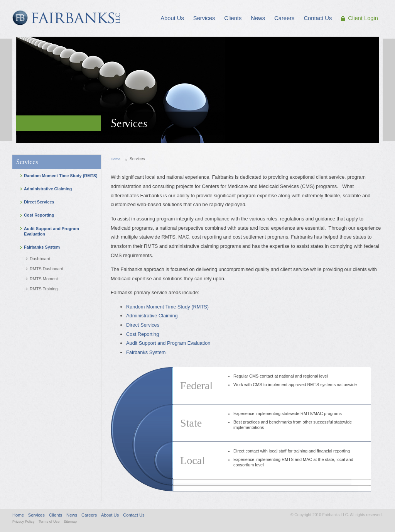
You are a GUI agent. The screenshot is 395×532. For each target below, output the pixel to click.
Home (116, 159)
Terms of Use (49, 522)
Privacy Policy (23, 522)
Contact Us (134, 515)
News (72, 515)
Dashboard (40, 259)
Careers (89, 515)
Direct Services (143, 325)
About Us (110, 515)
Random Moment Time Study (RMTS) (167, 307)
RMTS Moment (44, 279)
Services (27, 162)
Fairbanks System (146, 352)
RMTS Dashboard (46, 269)
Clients (56, 515)
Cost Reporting (143, 334)
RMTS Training (44, 289)
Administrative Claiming (152, 316)
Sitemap (70, 522)
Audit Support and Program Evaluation (168, 343)
